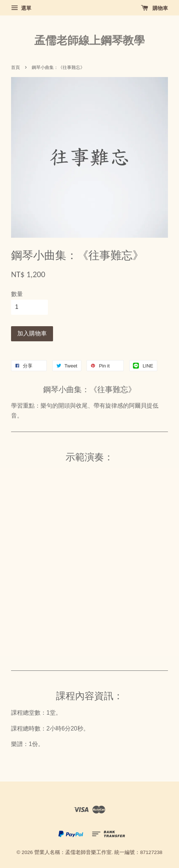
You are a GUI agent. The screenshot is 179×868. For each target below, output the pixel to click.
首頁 (15, 67)
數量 (17, 294)
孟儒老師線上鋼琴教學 (89, 40)
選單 (21, 8)
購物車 (155, 8)
